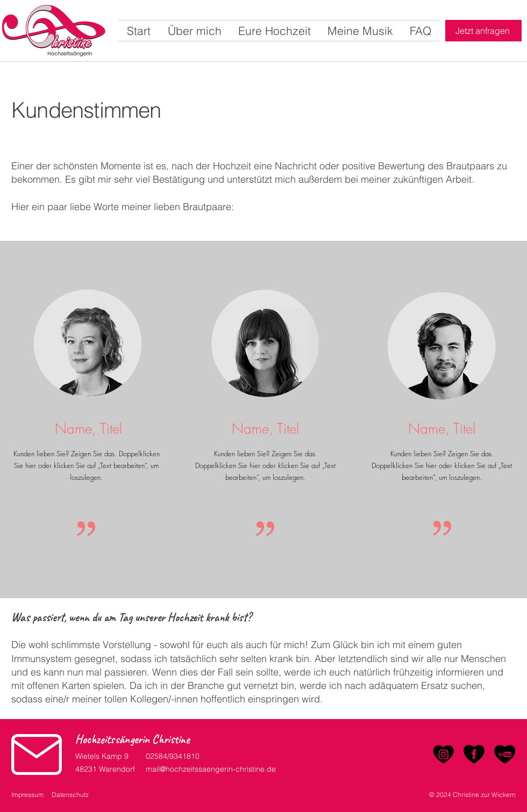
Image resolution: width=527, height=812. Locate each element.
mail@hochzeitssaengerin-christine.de (211, 769)
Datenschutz (70, 795)
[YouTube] (505, 754)
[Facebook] (474, 754)
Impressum (27, 795)
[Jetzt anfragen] (483, 31)
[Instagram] (443, 754)
